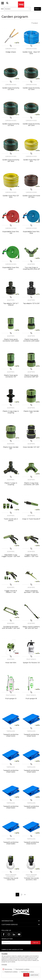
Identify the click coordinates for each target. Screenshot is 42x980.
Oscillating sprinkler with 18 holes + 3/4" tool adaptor (11, 628)
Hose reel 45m (11, 663)
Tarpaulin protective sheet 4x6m (31, 771)
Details (4, 965)
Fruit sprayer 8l (31, 699)
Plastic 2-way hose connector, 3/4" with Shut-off (31, 485)
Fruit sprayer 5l (11, 699)
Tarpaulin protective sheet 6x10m (31, 843)
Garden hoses (31, 49)
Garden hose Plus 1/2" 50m (11, 196)
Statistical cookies (11, 972)
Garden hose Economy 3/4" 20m (31, 125)
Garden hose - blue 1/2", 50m (31, 53)
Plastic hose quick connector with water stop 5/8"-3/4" (31, 341)
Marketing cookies (28, 972)
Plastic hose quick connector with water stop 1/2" (11, 341)
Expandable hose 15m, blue (31, 232)
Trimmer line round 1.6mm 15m (11, 879)
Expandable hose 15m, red (11, 232)
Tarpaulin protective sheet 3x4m (31, 735)
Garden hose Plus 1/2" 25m (31, 161)
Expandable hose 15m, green (11, 268)
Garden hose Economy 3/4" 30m (11, 161)
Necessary (8, 969)
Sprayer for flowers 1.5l (31, 663)
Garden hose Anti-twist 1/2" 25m (31, 196)
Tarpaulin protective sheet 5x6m (11, 807)
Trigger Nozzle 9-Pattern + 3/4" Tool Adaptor (31, 556)
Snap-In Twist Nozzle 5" (31, 519)
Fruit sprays (31, 659)
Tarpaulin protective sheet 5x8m (31, 807)
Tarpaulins (11, 731)
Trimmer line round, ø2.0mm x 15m (31, 879)
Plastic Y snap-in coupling (11, 484)
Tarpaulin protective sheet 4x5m (11, 771)
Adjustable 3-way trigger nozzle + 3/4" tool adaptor (11, 556)
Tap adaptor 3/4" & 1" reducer (11, 304)
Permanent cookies (23, 969)
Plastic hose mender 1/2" (31, 412)
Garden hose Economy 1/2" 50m (11, 125)
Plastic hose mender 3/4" (11, 448)
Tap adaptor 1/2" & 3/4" (31, 303)
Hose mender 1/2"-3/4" (31, 447)
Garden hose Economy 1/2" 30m (31, 89)
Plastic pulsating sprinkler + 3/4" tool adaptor (31, 592)
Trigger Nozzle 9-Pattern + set (11, 592)
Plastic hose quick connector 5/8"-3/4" (31, 376)
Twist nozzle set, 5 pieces (11, 520)
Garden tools (11, 49)
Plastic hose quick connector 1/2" (11, 376)
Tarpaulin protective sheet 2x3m (11, 735)
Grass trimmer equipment (11, 875)
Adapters (31, 264)
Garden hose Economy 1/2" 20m (11, 89)
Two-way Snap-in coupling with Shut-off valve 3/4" (31, 269)
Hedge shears (11, 52)
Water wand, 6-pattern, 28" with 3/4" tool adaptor (31, 628)
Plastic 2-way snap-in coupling (11, 412)
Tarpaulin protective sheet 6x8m (11, 843)
